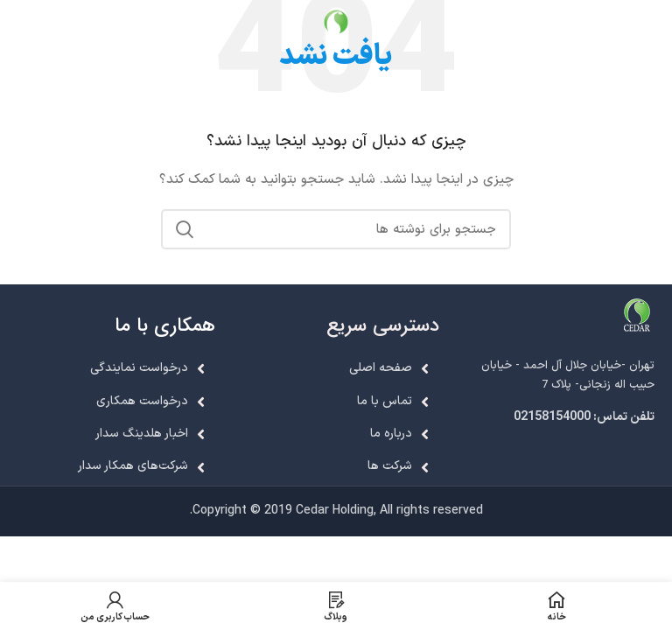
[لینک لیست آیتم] (560, 417)
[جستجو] (336, 229)
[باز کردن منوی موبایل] (651, 26)
